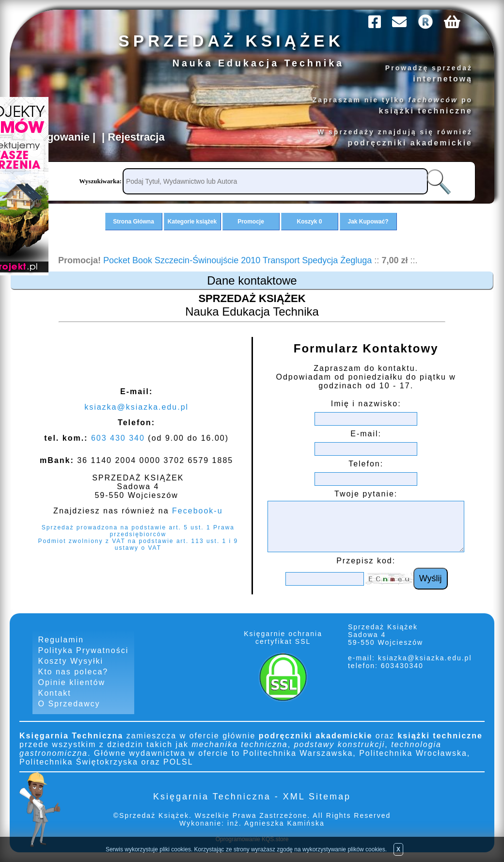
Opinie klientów (72, 682)
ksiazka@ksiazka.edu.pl (136, 407)
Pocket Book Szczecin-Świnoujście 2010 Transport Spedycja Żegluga (237, 260)
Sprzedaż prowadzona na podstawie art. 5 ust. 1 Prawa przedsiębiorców (138, 531)
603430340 (401, 666)
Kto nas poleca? (73, 672)
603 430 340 (118, 438)
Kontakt (55, 693)
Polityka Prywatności (84, 650)
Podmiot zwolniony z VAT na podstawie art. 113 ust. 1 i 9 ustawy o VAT (138, 544)
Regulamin (61, 640)
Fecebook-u (197, 511)
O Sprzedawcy (69, 704)
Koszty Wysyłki (71, 661)
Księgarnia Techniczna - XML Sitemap (252, 797)
